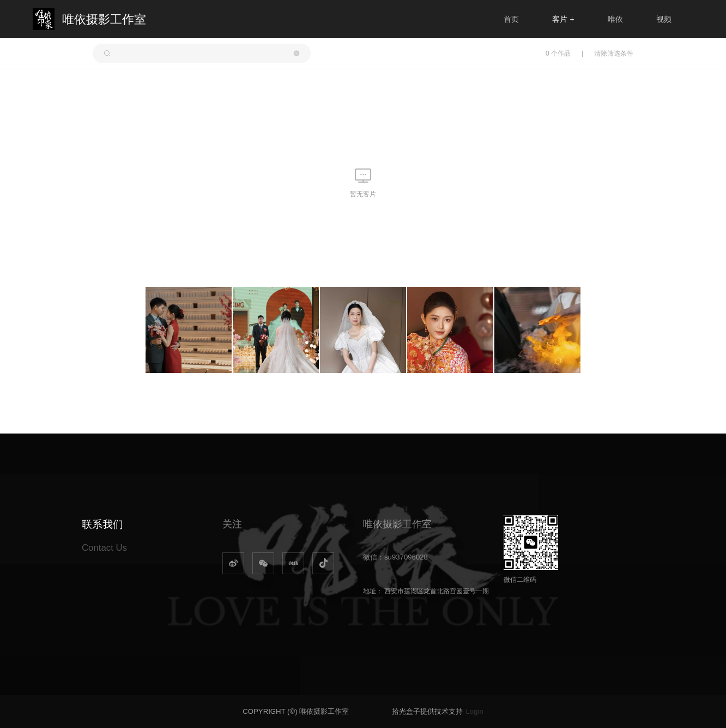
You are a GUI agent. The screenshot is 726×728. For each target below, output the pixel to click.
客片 (563, 19)
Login (474, 711)
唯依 (615, 19)
